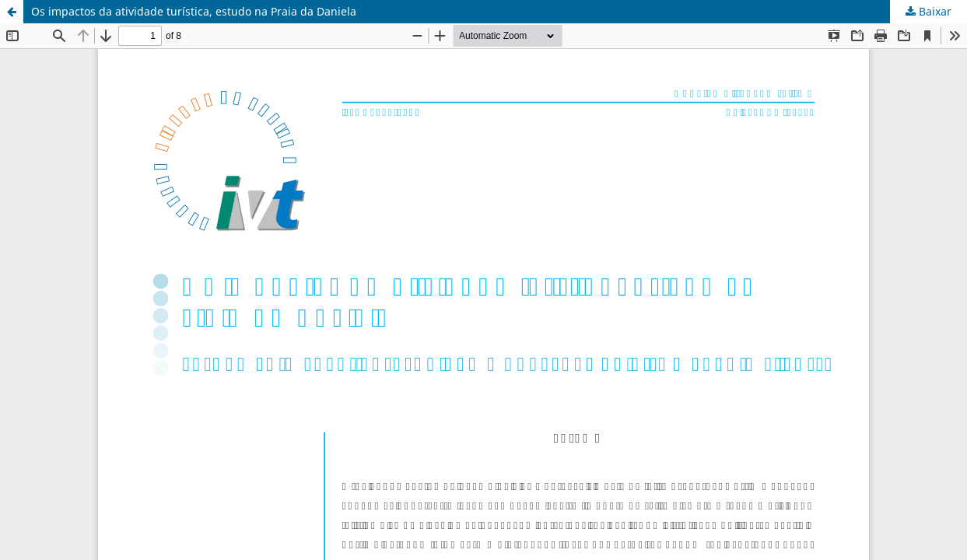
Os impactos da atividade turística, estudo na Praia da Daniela (194, 11)
